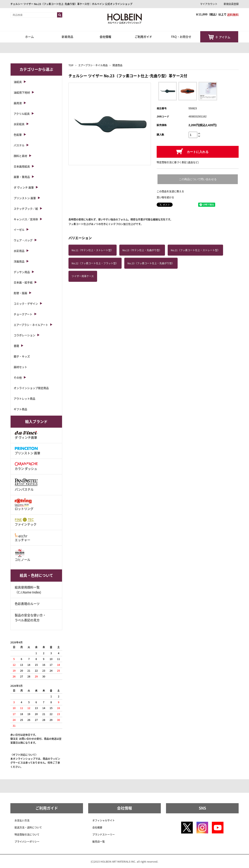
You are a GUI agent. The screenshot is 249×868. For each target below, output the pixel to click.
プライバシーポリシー (27, 842)
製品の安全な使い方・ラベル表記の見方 (30, 618)
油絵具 (18, 82)
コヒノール (23, 555)
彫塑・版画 (20, 293)
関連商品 (117, 65)
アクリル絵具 (22, 114)
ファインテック (26, 522)
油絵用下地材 (22, 92)
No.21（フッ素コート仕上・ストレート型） (195, 250)
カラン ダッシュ (26, 466)
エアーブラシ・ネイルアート (31, 325)
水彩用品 (19, 251)
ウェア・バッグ (23, 240)
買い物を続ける (165, 197)
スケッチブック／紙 (26, 209)
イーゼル (19, 230)
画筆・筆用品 (22, 177)
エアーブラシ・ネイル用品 (93, 65)
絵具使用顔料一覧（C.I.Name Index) (28, 590)
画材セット (20, 367)
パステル (19, 145)
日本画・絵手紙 (23, 282)
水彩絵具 (19, 124)
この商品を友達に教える (170, 191)
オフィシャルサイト (104, 820)
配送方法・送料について (28, 827)
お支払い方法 (22, 820)
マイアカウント (209, 4)
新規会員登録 (231, 4)
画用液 (18, 103)
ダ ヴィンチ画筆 (26, 435)
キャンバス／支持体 (26, 219)
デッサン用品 (22, 272)
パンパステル (26, 485)
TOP (71, 65)
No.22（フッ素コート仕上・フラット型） (95, 263)
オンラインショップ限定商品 (31, 388)
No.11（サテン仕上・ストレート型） (92, 250)
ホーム (29, 37)
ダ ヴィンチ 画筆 (24, 187)
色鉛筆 (18, 135)
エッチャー (23, 538)
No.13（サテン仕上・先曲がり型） (142, 250)
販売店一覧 (99, 842)
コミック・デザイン (26, 303)
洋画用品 (19, 261)
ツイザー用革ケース (83, 276)
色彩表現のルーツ (27, 604)
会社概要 (97, 827)
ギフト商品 (20, 409)
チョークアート (23, 314)
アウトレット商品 (24, 398)
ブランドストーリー (104, 835)
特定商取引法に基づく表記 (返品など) (178, 162)
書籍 (16, 346)
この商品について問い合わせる (198, 179)
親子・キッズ (22, 356)
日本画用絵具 (22, 166)
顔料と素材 (20, 156)
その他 (18, 377)
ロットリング (24, 505)
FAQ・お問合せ (181, 37)
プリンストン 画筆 (25, 198)
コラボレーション (24, 335)
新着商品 (67, 37)
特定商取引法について (27, 835)
